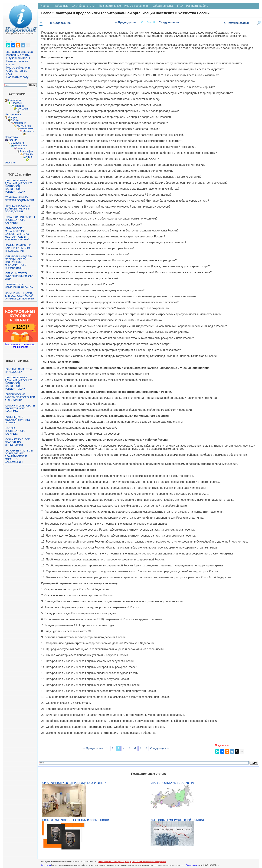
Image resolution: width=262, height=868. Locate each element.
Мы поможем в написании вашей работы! (149, 862)
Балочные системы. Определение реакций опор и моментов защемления (19, 456)
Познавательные (110, 6)
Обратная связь (17, 71)
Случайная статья (18, 58)
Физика (21, 148)
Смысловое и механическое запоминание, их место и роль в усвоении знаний (17, 234)
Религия (13, 140)
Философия (27, 151)
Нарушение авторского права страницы (115, 862)
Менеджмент (27, 128)
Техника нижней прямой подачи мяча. (20, 199)
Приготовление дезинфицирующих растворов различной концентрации (18, 186)
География (23, 109)
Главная (45, 6)
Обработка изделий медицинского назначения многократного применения (19, 262)
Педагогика (11, 137)
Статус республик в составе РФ (173, 783)
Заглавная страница (20, 52)
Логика (15, 120)
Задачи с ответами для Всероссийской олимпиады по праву (20, 296)
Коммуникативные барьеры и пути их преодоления (18, 248)
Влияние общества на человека (18, 370)
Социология (18, 143)
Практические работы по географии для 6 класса (20, 397)
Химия (30, 157)
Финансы (28, 154)
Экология (10, 163)
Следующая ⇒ (169, 22)
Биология (16, 103)
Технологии (20, 146)
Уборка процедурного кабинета (15, 431)
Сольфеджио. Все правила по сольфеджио (17, 442)
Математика (24, 126)
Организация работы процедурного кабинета (20, 220)
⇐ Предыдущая (126, 22)
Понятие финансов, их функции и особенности (76, 820)
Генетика (19, 106)
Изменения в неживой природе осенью (18, 420)
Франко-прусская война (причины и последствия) (17, 209)
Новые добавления (19, 68)
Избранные (61, 6)
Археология (15, 100)
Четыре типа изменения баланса (19, 286)
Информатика (13, 114)
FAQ (9, 74)
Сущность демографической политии (177, 820)
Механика (28, 131)
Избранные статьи (18, 55)
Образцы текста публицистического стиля (19, 276)
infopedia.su (46, 865)
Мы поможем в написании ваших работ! (20, 346)
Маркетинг (20, 123)
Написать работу (17, 77)
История (13, 117)
